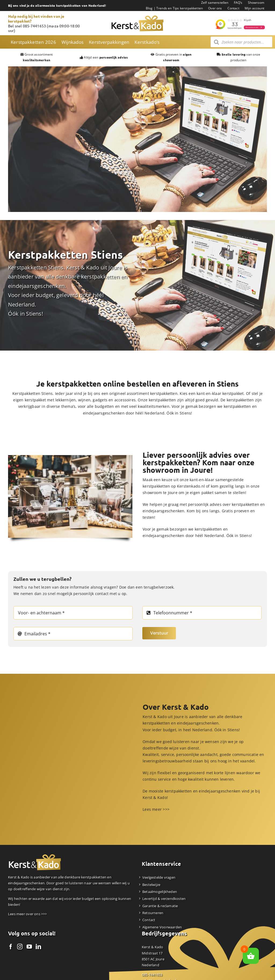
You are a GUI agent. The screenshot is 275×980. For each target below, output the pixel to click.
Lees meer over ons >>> (28, 914)
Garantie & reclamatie (160, 906)
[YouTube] (29, 947)
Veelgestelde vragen (159, 877)
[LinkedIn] (38, 947)
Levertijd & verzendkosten (164, 899)
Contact (149, 920)
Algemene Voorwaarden (162, 927)
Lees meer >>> (156, 809)
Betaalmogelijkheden (160, 892)
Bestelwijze (151, 885)
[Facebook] (11, 947)
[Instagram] (20, 947)
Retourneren (153, 913)
